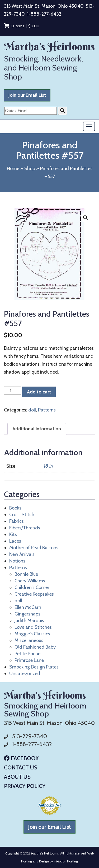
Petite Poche (27, 654)
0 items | (22, 26)
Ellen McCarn (28, 607)
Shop (30, 169)
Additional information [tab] (37, 429)
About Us (17, 777)
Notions (17, 561)
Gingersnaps (27, 614)
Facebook (21, 758)
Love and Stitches (33, 627)
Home (13, 169)
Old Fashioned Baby (35, 647)
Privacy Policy (25, 786)
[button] (86, 218)
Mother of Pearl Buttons (34, 548)
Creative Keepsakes (34, 594)
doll (32, 410)
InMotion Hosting (66, 861)
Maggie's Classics (32, 634)
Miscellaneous (29, 640)
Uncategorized (25, 674)
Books (15, 508)
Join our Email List (27, 95)
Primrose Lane (29, 660)
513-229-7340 (30, 736)
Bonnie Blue (26, 574)
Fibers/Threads (25, 528)
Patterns (47, 410)
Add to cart (39, 392)
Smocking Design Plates (34, 667)
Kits (13, 534)
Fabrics (16, 521)
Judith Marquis (29, 621)
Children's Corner (32, 587)
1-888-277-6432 (44, 14)
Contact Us (21, 767)
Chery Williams (30, 581)
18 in (48, 466)
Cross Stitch (22, 515)
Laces (15, 541)
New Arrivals (22, 554)
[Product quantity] (13, 391)
